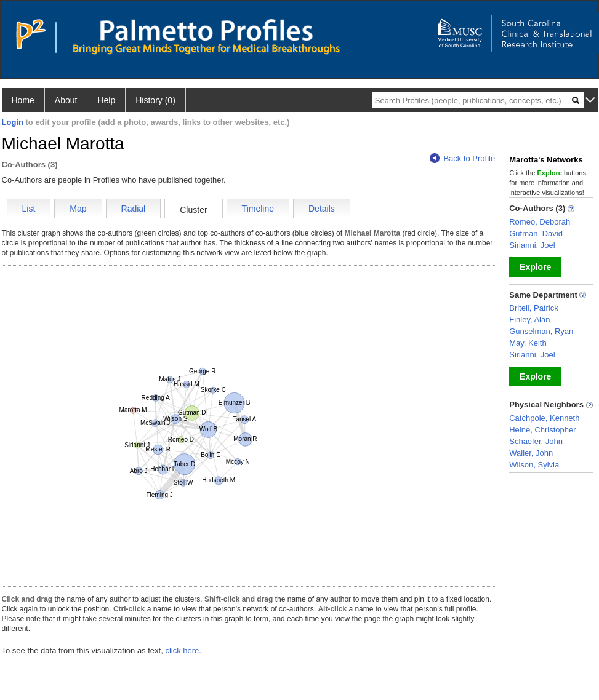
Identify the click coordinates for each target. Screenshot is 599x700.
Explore (535, 267)
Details (322, 209)
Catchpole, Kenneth (544, 418)
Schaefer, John (536, 441)
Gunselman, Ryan (541, 331)
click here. (183, 650)
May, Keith (528, 343)
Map (78, 209)
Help (106, 100)
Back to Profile (462, 158)
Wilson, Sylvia (534, 465)
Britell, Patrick (533, 308)
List (29, 209)
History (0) (155, 100)
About (66, 100)
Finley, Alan (529, 320)
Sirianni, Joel (532, 245)
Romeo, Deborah (540, 222)
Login (13, 122)
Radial (134, 209)
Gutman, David (536, 233)
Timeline (258, 209)
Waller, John (531, 453)
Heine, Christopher (542, 430)
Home (23, 100)
